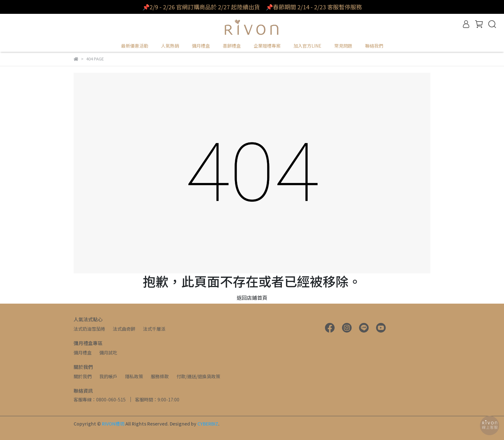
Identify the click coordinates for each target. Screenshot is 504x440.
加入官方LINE (307, 46)
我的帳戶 (108, 376)
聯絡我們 (374, 46)
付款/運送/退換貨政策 (198, 376)
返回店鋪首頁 (252, 298)
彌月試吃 (108, 353)
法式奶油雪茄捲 (89, 329)
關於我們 (83, 376)
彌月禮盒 (83, 353)
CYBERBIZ (208, 424)
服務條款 (160, 376)
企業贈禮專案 (267, 46)
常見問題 (343, 46)
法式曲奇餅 (124, 329)
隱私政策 (134, 376)
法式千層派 (154, 329)
